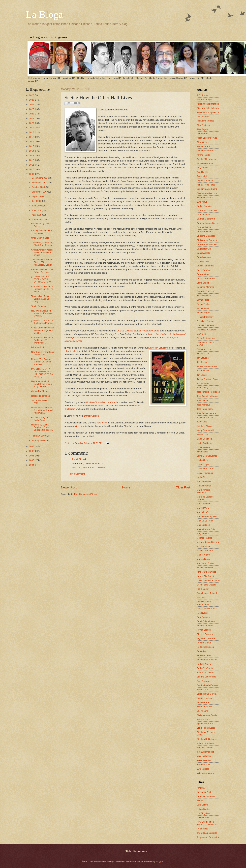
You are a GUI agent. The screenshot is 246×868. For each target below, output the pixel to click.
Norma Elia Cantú (205, 576)
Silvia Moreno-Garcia (207, 715)
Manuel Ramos (204, 486)
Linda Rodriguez (205, 443)
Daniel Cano (203, 261)
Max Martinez (203, 525)
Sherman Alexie (204, 707)
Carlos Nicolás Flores (207, 210)
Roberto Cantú (204, 643)
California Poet (204, 792)
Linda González (204, 439)
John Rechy (202, 388)
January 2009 (39, 440)
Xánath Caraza (204, 765)
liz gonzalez (202, 452)
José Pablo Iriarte (205, 409)
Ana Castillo (203, 172)
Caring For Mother (40, 391)
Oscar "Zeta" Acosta (206, 585)
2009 (32, 174)
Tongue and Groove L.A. (208, 837)
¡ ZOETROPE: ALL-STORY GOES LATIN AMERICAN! (42, 279)
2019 (32, 128)
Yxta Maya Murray (205, 773)
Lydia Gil (201, 477)
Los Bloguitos (203, 813)
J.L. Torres (202, 362)
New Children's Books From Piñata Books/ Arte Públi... (42, 410)
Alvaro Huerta (203, 155)
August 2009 (38, 196)
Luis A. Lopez (203, 464)
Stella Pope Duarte (206, 728)
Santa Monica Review (89, 406)
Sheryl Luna (203, 711)
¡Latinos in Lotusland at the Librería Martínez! (43, 322)
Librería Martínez (73, 351)
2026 (32, 95)
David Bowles (203, 270)
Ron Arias (201, 651)
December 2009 (40, 178)
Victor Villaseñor (205, 756)
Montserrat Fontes (205, 563)
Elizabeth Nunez (205, 296)
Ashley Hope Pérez (206, 185)
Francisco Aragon (205, 321)
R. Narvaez (202, 613)
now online (102, 423)
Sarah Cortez (203, 689)
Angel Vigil (202, 176)
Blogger (160, 861)
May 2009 (37, 210)
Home (126, 487)
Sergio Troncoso (205, 698)
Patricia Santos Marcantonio (204, 603)
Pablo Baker (203, 589)
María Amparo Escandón (204, 491)
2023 (32, 109)
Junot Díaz (202, 422)
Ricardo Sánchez (205, 634)
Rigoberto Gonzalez (206, 638)
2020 (32, 123)
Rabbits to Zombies (40, 396)
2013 (32, 155)
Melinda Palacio (204, 538)
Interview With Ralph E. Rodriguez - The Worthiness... (42, 340)
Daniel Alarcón (91, 416)
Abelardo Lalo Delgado (208, 108)
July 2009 (37, 201)
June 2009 (37, 206)
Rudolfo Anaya (204, 664)
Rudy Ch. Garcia (205, 668)
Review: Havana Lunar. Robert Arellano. (42, 271)
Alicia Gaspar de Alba (207, 138)
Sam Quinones (204, 681)
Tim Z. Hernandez (205, 752)
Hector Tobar (203, 353)
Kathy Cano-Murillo (206, 430)
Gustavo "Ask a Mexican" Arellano (103, 402)
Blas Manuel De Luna (207, 193)
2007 (32, 451)
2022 (32, 114)
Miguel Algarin (204, 555)
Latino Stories (203, 809)
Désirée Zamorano (206, 279)
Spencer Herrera (205, 724)
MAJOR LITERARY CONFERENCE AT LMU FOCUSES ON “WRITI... (42, 373)
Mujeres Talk (203, 818)
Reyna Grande (204, 630)
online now (79, 426)
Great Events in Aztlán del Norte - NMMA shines (42, 252)
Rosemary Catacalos (207, 660)
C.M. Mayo (202, 202)
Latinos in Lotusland (158, 348)
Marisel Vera (203, 508)
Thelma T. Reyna (205, 748)
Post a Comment (77, 474)
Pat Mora (201, 597)
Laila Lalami (203, 805)
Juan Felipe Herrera (206, 413)
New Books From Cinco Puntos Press (42, 353)
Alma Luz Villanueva (206, 151)
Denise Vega (203, 274)
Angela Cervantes (205, 181)
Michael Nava (203, 546)
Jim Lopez (202, 375)
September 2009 (40, 192)
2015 (32, 146)
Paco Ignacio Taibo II (207, 593)
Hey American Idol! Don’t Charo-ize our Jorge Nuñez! (42, 384)
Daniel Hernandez (205, 266)
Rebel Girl (77, 459)
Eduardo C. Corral (205, 291)
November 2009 (40, 183)
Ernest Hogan (203, 313)
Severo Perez (203, 702)
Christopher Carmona (207, 240)
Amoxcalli (201, 788)
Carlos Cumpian (204, 206)
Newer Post (69, 487)
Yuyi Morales (203, 769)
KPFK (115, 406)
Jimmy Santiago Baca (207, 379)
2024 (32, 104)
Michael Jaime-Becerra (208, 542)
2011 (32, 165)
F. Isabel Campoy (205, 317)
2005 (32, 460)
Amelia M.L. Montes (206, 159)
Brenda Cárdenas (205, 197)
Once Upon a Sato (40, 238)
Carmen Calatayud (206, 219)
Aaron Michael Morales (208, 104)
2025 (32, 100)
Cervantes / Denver (206, 796)
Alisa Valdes (203, 142)
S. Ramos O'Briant (206, 673)
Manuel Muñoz (204, 482)
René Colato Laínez (206, 621)
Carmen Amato (204, 215)
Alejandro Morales (205, 121)
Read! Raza (202, 829)
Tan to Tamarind (39, 306)
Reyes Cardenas (205, 626)
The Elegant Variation (207, 833)
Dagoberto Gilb (204, 249)
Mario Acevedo (204, 504)
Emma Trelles (203, 304)
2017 (32, 137)
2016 (32, 142)
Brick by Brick (38, 347)
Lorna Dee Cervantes (207, 456)
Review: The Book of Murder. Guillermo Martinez (41, 362)
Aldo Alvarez (203, 117)
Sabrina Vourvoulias (206, 677)
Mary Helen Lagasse (207, 517)
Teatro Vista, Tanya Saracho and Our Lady (41, 299)
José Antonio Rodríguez (208, 392)
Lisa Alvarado (203, 447)
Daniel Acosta (203, 253)
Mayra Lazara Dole (206, 529)
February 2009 (39, 436)
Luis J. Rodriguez (205, 473)
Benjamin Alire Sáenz (207, 189)
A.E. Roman (203, 95)
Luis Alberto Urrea (205, 469)
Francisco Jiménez (206, 325)
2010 (32, 169)
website (94, 395)
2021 (32, 118)
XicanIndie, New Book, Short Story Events (42, 244)
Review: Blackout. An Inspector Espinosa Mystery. (42, 313)
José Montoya (203, 405)
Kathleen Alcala (204, 426)
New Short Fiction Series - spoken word (207, 823)
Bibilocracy (70, 409)
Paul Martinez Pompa (207, 609)
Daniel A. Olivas (83, 443)
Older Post (183, 487)
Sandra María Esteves (207, 685)
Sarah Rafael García (207, 694)
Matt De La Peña (205, 521)
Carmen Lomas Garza (207, 223)
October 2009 (39, 187)
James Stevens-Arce (207, 366)
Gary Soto (202, 334)
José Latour (202, 400)
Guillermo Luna (204, 349)
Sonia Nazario (204, 719)
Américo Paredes (205, 163)
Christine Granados (206, 236)
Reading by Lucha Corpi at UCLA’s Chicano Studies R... (42, 427)
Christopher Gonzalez (207, 244)
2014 (32, 151)
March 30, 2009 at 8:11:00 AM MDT (89, 467)
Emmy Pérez (203, 308)
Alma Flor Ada (204, 146)
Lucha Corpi (203, 460)
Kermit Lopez (203, 435)
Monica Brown (204, 559)
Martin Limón (203, 512)
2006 (32, 456)
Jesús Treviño (203, 371)
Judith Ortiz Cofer (205, 417)
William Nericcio (204, 760)
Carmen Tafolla (204, 227)
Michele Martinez (205, 551)
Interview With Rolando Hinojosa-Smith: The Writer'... (42, 289)
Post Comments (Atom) (85, 494)
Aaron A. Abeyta (204, 99)
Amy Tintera (203, 168)
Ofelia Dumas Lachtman (208, 580)
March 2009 (38, 220)
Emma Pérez (203, 300)
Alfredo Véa (202, 134)
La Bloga (44, 14)
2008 (32, 446)
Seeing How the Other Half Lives (42, 232)
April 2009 (37, 215)
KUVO (200, 801)
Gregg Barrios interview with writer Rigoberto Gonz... (42, 330)
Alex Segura (203, 129)
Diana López (203, 283)
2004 (32, 465)
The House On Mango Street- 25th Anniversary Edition (42, 262)
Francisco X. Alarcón (207, 330)
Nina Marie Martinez (206, 572)
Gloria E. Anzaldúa (206, 338)
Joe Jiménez (203, 383)
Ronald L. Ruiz (204, 655)
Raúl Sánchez (203, 617)
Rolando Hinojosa (205, 647)
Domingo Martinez (205, 287)
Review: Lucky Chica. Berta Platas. (41, 419)
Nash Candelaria (205, 568)
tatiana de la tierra (205, 743)
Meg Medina (203, 533)
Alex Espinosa (204, 125)
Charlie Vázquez (205, 232)
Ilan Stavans (203, 358)
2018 (32, 132)
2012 (32, 160)
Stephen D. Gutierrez (207, 739)
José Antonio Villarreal (207, 396)
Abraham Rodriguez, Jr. (208, 112)
